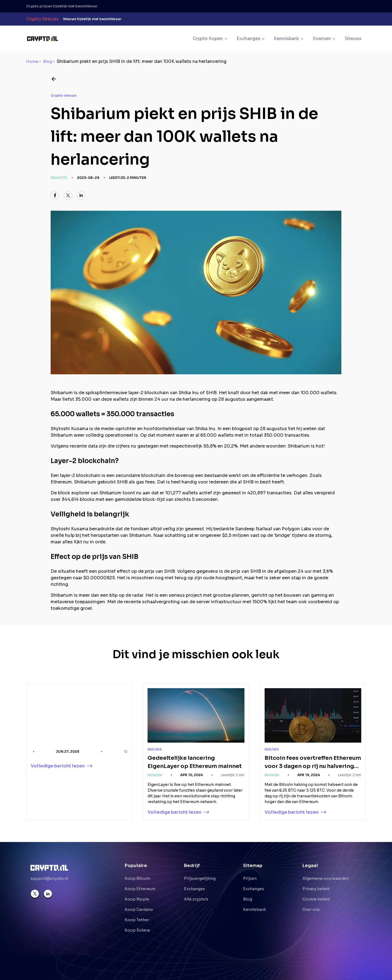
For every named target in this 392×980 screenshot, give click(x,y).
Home (32, 62)
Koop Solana (137, 930)
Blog (48, 62)
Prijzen (250, 878)
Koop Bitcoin (137, 878)
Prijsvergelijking (200, 878)
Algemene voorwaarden (326, 878)
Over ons (311, 909)
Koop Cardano (139, 909)
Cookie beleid (316, 899)
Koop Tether (137, 920)
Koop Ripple (137, 899)
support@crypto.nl (49, 878)
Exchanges (195, 889)
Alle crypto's (196, 899)
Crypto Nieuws (42, 19)
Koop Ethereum (140, 889)
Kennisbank (255, 909)
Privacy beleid (316, 889)
